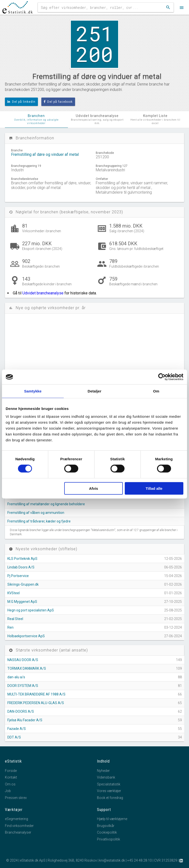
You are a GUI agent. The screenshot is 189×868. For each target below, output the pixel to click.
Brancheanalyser (18, 832)
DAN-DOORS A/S (21, 711)
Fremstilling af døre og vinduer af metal (45, 154)
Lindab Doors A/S (21, 567)
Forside (11, 771)
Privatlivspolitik (109, 839)
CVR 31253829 (166, 860)
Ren (10, 627)
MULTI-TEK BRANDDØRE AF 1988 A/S (36, 694)
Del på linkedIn (21, 102)
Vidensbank (106, 777)
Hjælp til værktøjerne (112, 819)
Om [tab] (156, 391)
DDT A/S (14, 737)
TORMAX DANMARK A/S (27, 668)
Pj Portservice (18, 576)
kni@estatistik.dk (112, 860)
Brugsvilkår (106, 826)
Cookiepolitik (107, 832)
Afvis (94, 488)
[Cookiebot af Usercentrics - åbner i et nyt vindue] (162, 377)
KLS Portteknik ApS (22, 559)
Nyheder (103, 771)
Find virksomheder (19, 826)
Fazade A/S (17, 729)
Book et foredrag (110, 798)
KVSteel (14, 593)
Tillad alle (154, 488)
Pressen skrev (16, 798)
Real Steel (15, 619)
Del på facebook (58, 102)
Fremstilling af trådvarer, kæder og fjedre (39, 521)
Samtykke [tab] (33, 391)
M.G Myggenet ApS (22, 602)
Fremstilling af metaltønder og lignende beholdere (46, 504)
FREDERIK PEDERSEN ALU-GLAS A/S (36, 703)
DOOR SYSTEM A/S (23, 686)
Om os (10, 784)
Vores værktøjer (109, 791)
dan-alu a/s (16, 677)
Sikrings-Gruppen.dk (23, 584)
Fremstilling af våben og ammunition (36, 513)
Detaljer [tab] (94, 391)
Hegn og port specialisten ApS (31, 610)
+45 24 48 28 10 (140, 860)
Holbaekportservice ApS (26, 636)
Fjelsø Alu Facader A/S (25, 720)
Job (8, 791)
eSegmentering (16, 819)
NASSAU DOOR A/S (23, 660)
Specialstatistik (109, 784)
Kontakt (11, 777)
